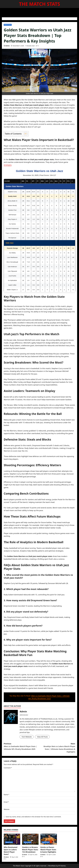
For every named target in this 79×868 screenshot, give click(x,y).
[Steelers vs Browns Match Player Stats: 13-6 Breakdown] (30, 839)
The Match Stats (39, 4)
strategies (8, 165)
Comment (8, 768)
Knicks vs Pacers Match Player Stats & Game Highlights (48, 850)
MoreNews (52, 866)
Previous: (22, 746)
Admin (8, 46)
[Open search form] (76, 12)
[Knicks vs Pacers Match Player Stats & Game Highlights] (49, 839)
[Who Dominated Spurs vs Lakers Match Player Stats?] (12, 839)
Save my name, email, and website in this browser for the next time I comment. (33, 817)
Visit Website (27, 737)
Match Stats (8, 25)
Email (6, 802)
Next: (57, 748)
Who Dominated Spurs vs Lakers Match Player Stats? (11, 851)
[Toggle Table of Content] (25, 134)
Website (7, 809)
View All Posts (42, 737)
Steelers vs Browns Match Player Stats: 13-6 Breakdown (30, 850)
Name (6, 795)
